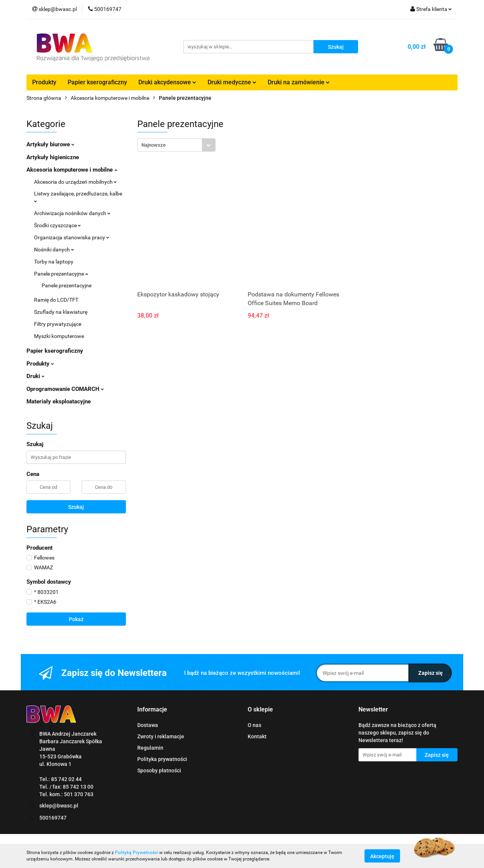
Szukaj (76, 507)
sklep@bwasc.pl (59, 806)
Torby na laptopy (54, 262)
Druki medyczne (232, 82)
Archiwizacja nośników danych (72, 213)
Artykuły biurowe (50, 144)
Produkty (44, 82)
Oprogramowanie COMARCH (65, 389)
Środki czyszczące (57, 225)
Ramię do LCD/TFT (56, 300)
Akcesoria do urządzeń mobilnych (75, 182)
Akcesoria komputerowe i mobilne (72, 170)
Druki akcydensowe (167, 82)
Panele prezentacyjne (61, 274)
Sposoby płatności (159, 770)
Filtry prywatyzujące (58, 324)
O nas (254, 725)
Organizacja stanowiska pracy (72, 237)
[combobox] (176, 145)
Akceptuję (382, 856)
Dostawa (148, 725)
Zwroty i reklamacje (161, 736)
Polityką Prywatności (137, 852)
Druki (36, 376)
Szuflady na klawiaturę (61, 312)
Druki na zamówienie (299, 82)
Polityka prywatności (162, 759)
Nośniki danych (54, 250)
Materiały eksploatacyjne (59, 401)
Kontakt (257, 736)
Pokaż (76, 619)
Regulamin (150, 748)
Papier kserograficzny (97, 82)
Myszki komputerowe (59, 336)
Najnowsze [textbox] (154, 145)
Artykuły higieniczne (53, 157)
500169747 (53, 818)
